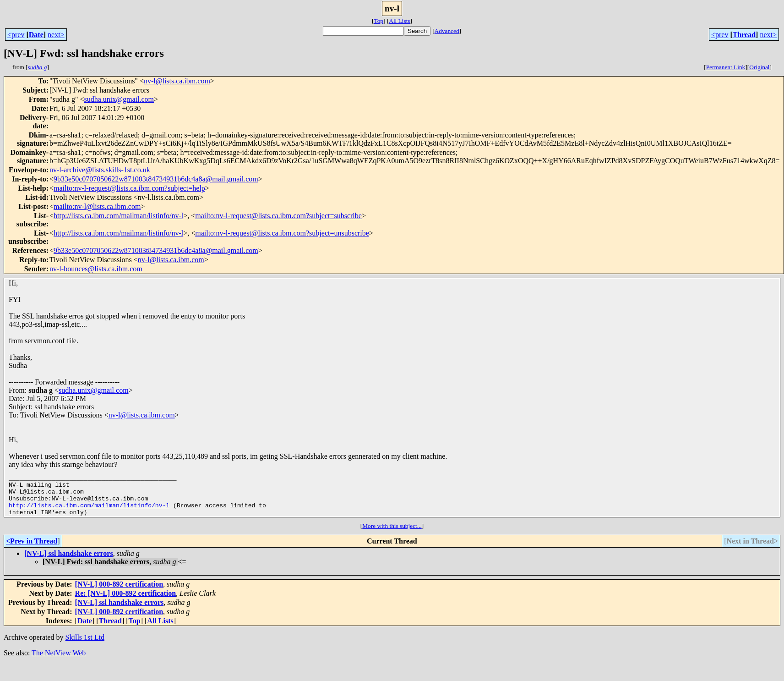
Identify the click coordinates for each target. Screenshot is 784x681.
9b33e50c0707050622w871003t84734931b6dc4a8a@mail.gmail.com (156, 179)
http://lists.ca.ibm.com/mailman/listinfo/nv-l (118, 216)
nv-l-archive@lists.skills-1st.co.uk (100, 170)
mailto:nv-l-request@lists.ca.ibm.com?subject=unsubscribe (282, 233)
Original (759, 67)
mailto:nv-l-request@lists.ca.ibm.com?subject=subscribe (278, 216)
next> (56, 35)
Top (378, 21)
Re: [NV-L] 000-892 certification (126, 601)
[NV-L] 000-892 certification (119, 592)
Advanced (447, 31)
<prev (16, 35)
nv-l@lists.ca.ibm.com (177, 81)
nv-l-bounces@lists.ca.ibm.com (96, 269)
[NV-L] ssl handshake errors (69, 562)
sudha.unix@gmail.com (119, 99)
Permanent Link (726, 67)
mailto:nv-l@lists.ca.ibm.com (97, 206)
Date (36, 35)
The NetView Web (59, 661)
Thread (744, 35)
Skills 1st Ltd (85, 645)
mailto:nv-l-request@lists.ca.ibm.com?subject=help (129, 188)
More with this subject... (392, 534)
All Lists (399, 21)
